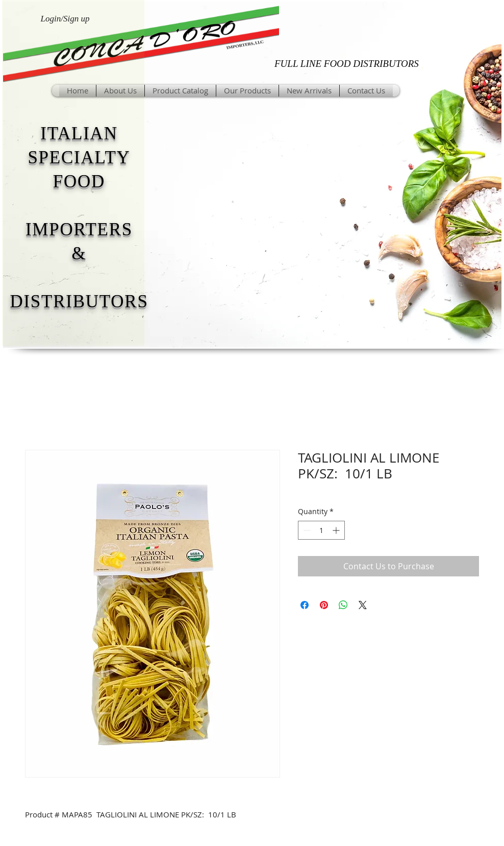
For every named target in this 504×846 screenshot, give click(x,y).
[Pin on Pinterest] (324, 605)
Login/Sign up (65, 19)
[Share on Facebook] (305, 605)
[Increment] (337, 530)
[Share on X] (363, 605)
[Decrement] (306, 530)
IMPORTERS (79, 229)
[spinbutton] (321, 530)
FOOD (79, 182)
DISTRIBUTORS (79, 301)
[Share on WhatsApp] (343, 605)
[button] (247, 91)
